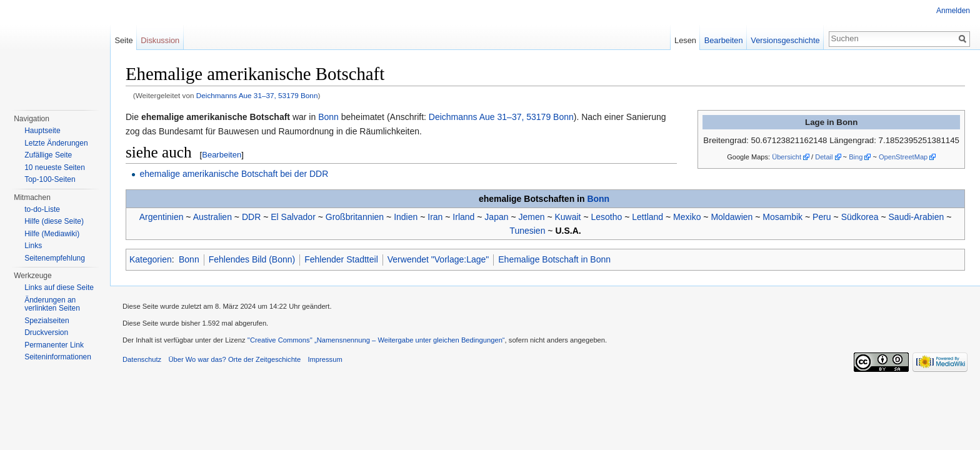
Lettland (647, 217)
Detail (824, 157)
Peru (822, 217)
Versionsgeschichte (785, 40)
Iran (435, 217)
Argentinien (162, 217)
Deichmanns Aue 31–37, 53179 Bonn (257, 95)
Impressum (325, 359)
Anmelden (953, 11)
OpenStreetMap (903, 157)
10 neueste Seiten (55, 167)
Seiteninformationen (58, 357)
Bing (856, 157)
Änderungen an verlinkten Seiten (52, 304)
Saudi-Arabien (917, 217)
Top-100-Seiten (50, 179)
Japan (496, 217)
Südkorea (860, 217)
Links (33, 246)
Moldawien (732, 217)
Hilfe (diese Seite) (54, 221)
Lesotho (606, 217)
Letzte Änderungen (56, 143)
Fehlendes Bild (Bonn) (252, 259)
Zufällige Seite (48, 155)
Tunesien (527, 231)
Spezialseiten (47, 321)
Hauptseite (42, 131)
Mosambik (782, 217)
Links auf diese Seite (59, 287)
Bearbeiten (222, 155)
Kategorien (151, 259)
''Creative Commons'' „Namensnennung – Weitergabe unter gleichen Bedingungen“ (376, 340)
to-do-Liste (42, 209)
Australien (212, 217)
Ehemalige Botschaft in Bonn (554, 259)
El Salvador (293, 217)
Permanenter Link (54, 345)
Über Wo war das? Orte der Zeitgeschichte (234, 359)
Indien (406, 217)
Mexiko (687, 217)
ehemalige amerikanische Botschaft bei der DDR (234, 174)
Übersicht (787, 157)
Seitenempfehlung (55, 258)
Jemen (531, 217)
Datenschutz (142, 359)
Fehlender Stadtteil (341, 259)
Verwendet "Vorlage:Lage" (438, 259)
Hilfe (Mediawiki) (52, 234)
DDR (251, 217)
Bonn (328, 117)
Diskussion (160, 40)
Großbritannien (355, 217)
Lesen (685, 40)
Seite (123, 40)
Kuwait (567, 217)
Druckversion (46, 332)
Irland (463, 217)
